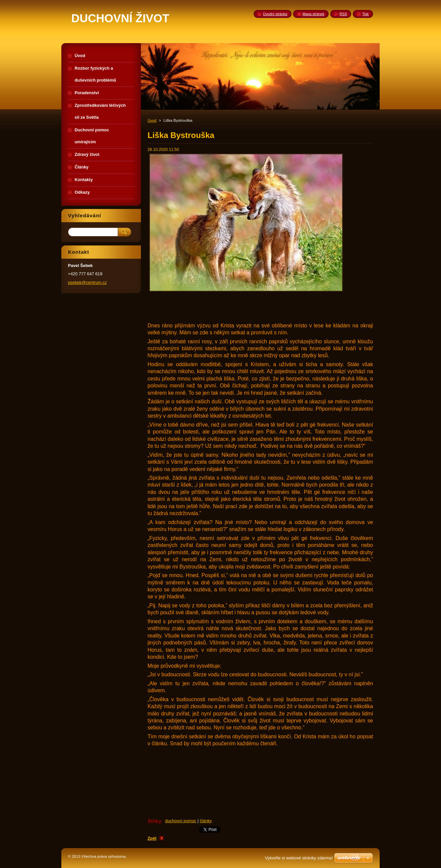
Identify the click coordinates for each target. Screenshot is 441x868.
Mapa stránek (313, 14)
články (206, 821)
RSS (343, 14)
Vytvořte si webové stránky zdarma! (299, 858)
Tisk (365, 14)
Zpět (152, 838)
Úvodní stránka (275, 14)
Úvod (152, 120)
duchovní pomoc (181, 821)
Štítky (155, 821)
